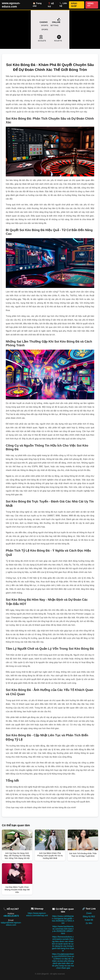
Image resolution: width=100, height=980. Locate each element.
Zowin (89, 913)
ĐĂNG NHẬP (74, 5)
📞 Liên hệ (63, 5)
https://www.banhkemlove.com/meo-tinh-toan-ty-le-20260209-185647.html (63, 930)
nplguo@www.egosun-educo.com (11, 924)
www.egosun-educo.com (11, 5)
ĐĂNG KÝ (91, 5)
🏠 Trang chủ (37, 5)
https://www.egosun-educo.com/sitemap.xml (37, 914)
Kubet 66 (89, 920)
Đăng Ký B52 (89, 917)
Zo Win (89, 923)
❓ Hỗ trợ (51, 5)
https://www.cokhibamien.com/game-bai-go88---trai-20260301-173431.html (63, 920)
